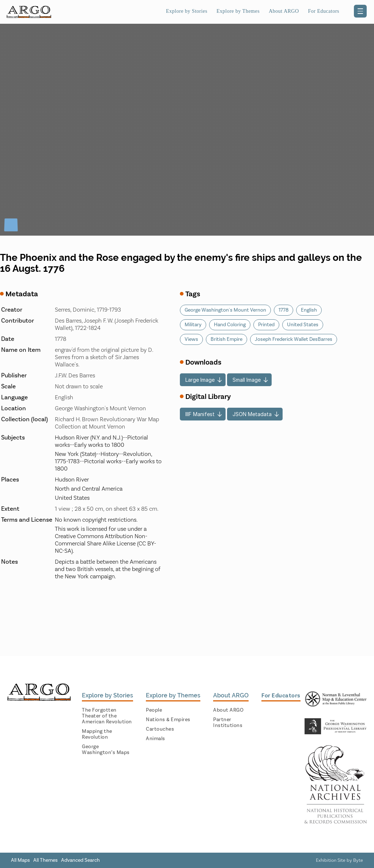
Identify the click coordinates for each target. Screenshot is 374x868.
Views (191, 339)
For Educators (324, 11)
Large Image (200, 380)
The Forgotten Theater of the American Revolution (107, 716)
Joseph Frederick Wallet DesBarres (294, 339)
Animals (156, 739)
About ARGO (284, 11)
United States (303, 325)
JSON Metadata (252, 414)
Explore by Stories (187, 11)
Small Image (247, 380)
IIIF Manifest (200, 414)
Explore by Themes (238, 11)
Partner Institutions (228, 723)
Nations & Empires (168, 720)
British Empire (226, 339)
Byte (358, 860)
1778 (284, 310)
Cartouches (160, 729)
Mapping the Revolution (97, 734)
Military (193, 325)
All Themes (46, 860)
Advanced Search (80, 860)
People (154, 710)
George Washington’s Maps (106, 750)
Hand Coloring (230, 325)
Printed (266, 325)
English (309, 310)
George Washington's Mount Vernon (225, 310)
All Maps (20, 860)
